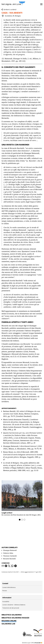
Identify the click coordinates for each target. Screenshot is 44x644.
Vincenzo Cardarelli (10, 556)
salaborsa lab (8, 624)
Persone (5, 591)
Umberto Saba (8, 553)
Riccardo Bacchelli (9, 559)
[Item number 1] (20, 520)
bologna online (9, 621)
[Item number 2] (22, 520)
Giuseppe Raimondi (10, 550)
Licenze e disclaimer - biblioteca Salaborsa (14, 605)
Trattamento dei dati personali (11, 608)
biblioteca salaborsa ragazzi (15, 618)
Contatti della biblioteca (9, 587)
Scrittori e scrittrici (10, 10)
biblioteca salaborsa (12, 615)
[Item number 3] (24, 520)
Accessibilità (6, 601)
